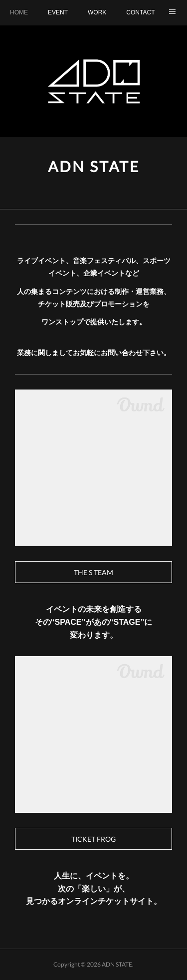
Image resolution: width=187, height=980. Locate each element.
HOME (19, 12)
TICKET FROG (93, 839)
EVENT (58, 12)
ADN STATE (94, 166)
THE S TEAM (93, 572)
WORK (97, 12)
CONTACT (140, 12)
